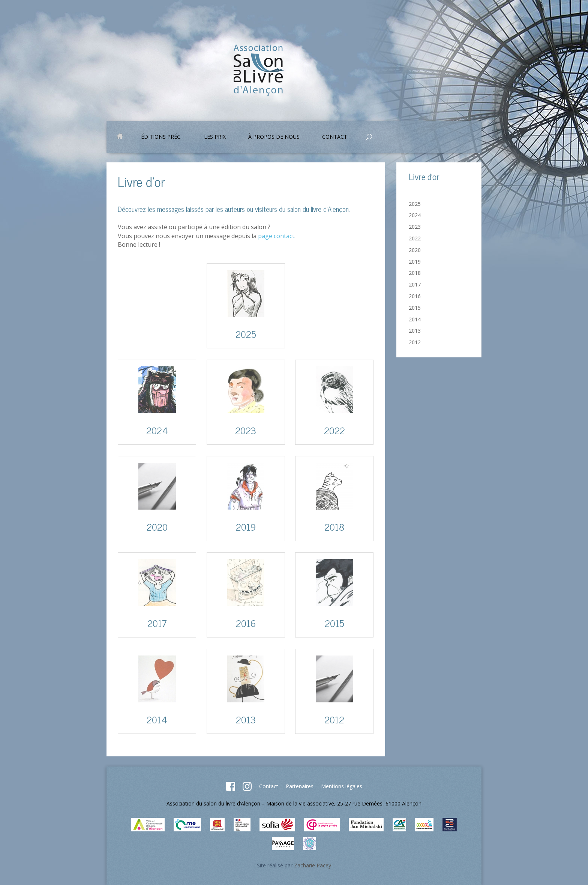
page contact (276, 236)
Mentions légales (342, 786)
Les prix (215, 137)
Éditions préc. (161, 137)
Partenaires (300, 786)
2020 (415, 250)
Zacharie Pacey (313, 865)
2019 (415, 262)
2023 (415, 227)
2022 (415, 238)
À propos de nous (274, 137)
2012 (415, 342)
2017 (415, 284)
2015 (415, 308)
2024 (415, 215)
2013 (415, 331)
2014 (415, 319)
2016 (415, 296)
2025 (415, 204)
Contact (335, 137)
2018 (415, 273)
